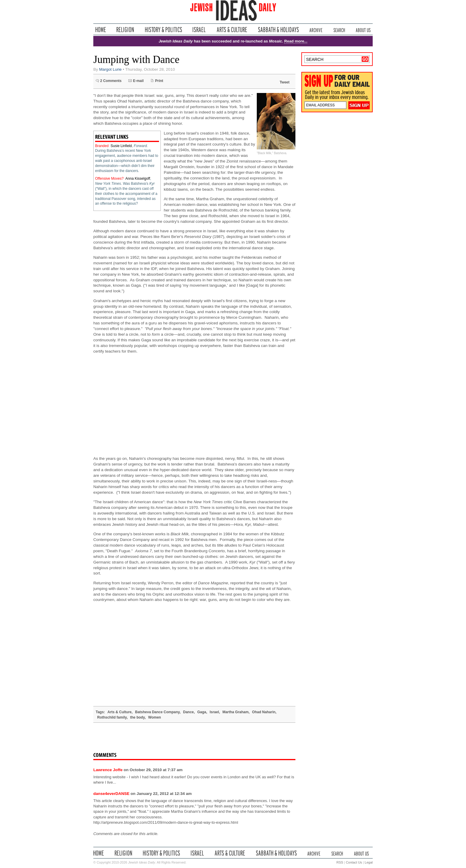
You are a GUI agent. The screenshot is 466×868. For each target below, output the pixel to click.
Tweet (285, 82)
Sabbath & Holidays (278, 30)
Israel (199, 30)
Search (339, 30)
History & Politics (163, 30)
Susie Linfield (121, 146)
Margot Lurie (111, 69)
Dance (188, 712)
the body (137, 717)
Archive (316, 30)
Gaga (202, 712)
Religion (125, 30)
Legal (369, 862)
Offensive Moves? (109, 179)
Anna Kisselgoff (138, 179)
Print (159, 81)
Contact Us (354, 862)
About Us (363, 30)
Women (155, 717)
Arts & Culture (232, 30)
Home (101, 30)
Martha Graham (235, 712)
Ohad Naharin (264, 712)
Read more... (296, 41)
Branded (102, 146)
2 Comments (111, 81)
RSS (340, 862)
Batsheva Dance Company (157, 712)
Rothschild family (112, 717)
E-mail (138, 81)
